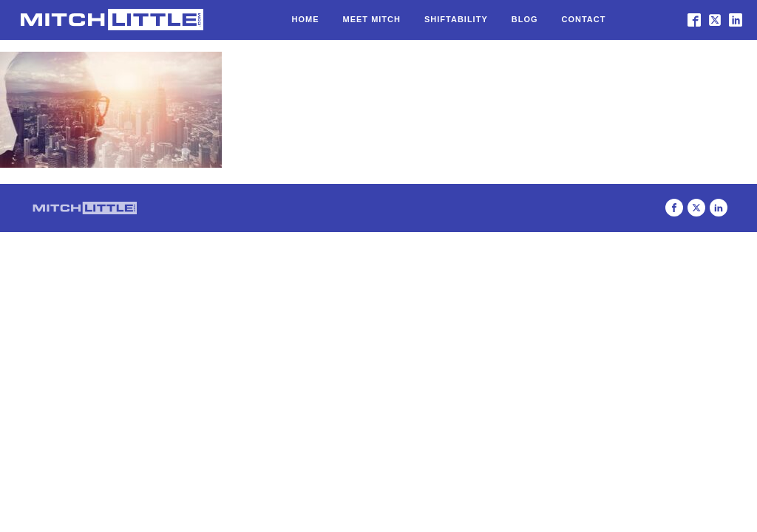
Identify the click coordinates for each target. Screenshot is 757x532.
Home (306, 19)
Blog (525, 19)
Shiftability (456, 19)
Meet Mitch (372, 19)
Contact (584, 19)
